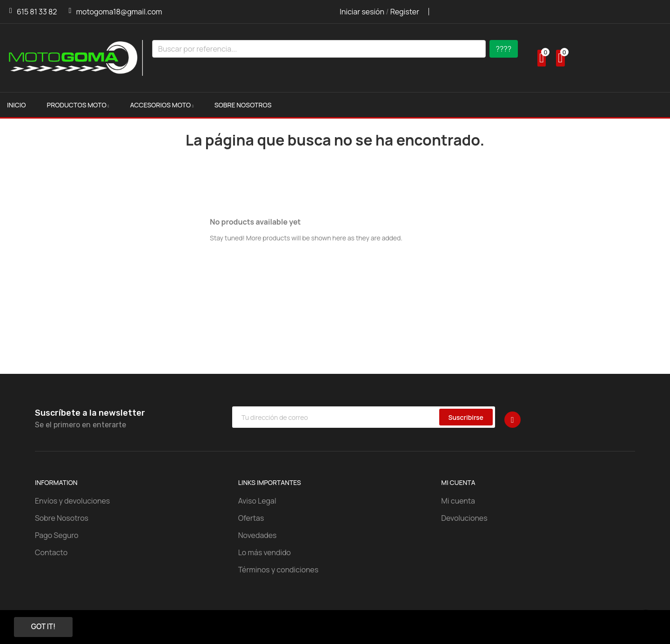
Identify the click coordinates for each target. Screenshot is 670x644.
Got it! (46, 627)
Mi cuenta (458, 501)
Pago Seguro (57, 535)
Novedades (258, 535)
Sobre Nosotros (62, 518)
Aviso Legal (257, 501)
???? (504, 49)
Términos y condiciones (278, 570)
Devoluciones (464, 518)
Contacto (51, 552)
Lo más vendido (265, 552)
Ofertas (251, 518)
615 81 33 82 (37, 12)
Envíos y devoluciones (72, 501)
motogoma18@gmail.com (119, 12)
